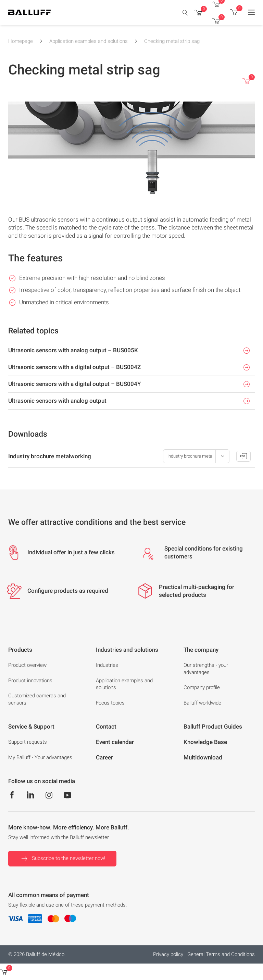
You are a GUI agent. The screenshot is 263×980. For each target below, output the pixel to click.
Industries (107, 665)
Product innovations (30, 681)
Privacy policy (168, 954)
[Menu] (251, 12)
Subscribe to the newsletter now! (62, 859)
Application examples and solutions (89, 41)
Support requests (28, 742)
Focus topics (110, 703)
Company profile (202, 687)
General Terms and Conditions (221, 954)
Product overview (27, 665)
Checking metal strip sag (172, 41)
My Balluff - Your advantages (40, 757)
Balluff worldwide (202, 703)
